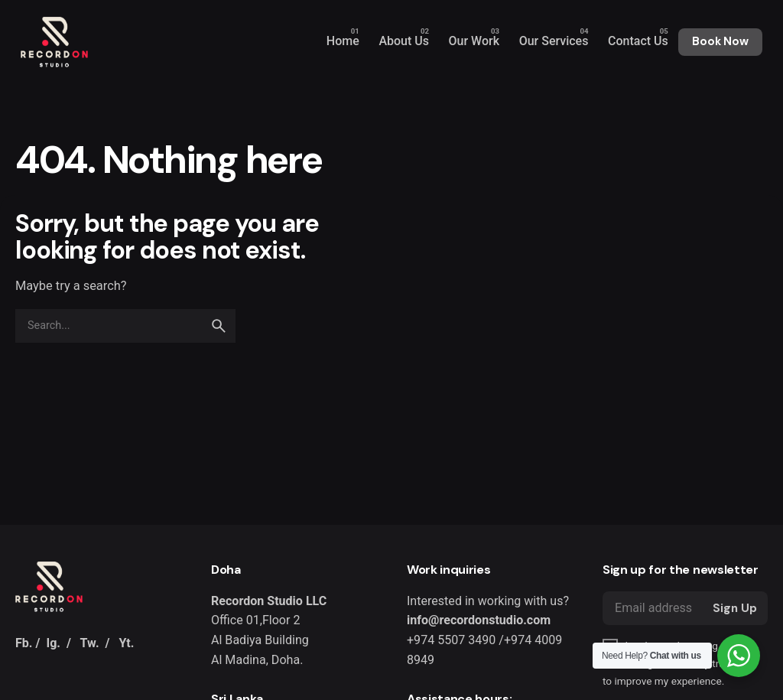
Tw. (90, 643)
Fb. (24, 643)
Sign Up (735, 608)
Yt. (126, 643)
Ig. (53, 643)
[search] (219, 326)
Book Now (720, 41)
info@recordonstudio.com (479, 620)
